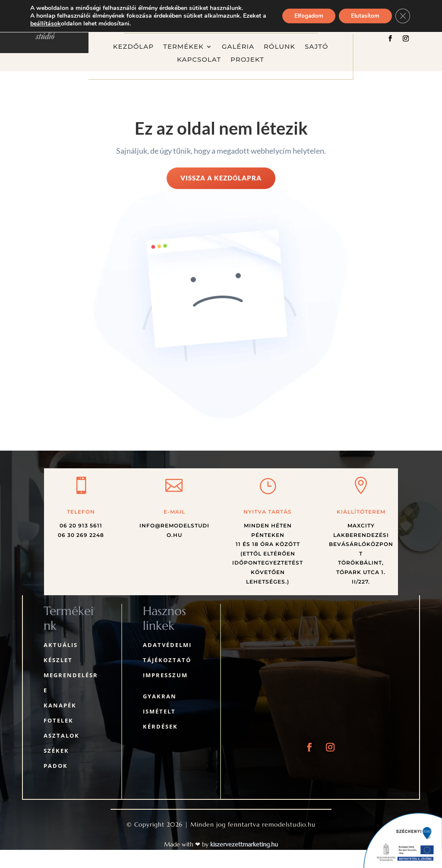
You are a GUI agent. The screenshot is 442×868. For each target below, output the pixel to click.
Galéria (238, 47)
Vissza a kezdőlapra (221, 178)
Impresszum (165, 675)
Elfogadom (304, 16)
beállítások (51, 24)
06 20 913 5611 (81, 526)
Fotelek (58, 720)
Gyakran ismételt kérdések (160, 711)
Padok (56, 766)
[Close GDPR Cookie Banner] (402, 16)
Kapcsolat (199, 60)
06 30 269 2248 (81, 535)
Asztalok (62, 735)
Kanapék (60, 705)
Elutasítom (363, 16)
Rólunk (279, 47)
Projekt (247, 60)
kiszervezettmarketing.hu (244, 844)
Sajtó (316, 47)
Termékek (183, 47)
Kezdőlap (133, 47)
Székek (56, 751)
